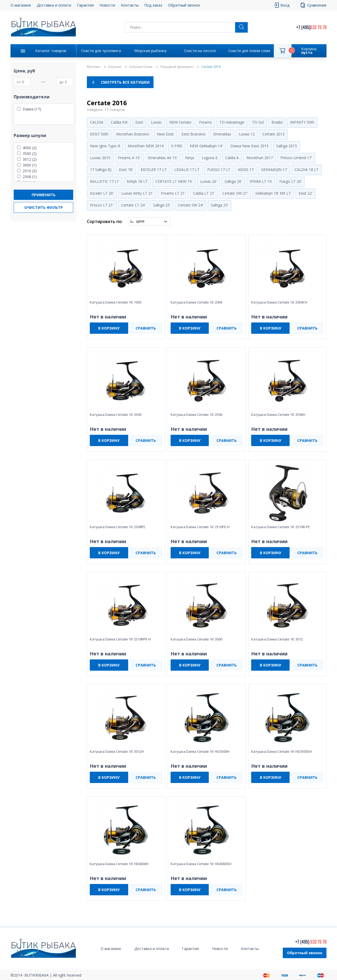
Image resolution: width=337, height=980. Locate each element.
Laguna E (210, 158)
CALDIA (97, 122)
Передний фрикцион (177, 67)
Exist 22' (306, 193)
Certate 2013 (274, 134)
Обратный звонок (184, 5)
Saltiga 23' (162, 205)
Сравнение (317, 5)
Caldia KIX (119, 122)
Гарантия (85, 5)
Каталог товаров (51, 51)
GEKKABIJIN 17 (274, 170)
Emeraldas (222, 134)
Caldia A (232, 158)
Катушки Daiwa (141, 67)
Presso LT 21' (102, 205)
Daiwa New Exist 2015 (249, 146)
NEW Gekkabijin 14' (206, 146)
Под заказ (153, 5)
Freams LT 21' (173, 193)
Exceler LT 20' (102, 193)
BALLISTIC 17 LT (105, 181)
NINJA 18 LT (137, 181)
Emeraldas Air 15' (163, 158)
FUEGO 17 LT (219, 170)
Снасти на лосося (200, 51)
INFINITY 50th (302, 122)
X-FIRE (177, 146)
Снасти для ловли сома (249, 51)
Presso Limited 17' (296, 158)
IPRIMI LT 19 (261, 181)
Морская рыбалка (150, 51)
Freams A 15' (129, 158)
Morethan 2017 (260, 158)
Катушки (115, 67)
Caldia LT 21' (204, 193)
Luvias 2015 (100, 158)
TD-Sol (258, 122)
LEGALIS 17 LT (187, 170)
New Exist (165, 134)
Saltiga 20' (233, 181)
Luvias (156, 122)
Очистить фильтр (44, 207)
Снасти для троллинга (101, 51)
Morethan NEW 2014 (146, 146)
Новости (107, 5)
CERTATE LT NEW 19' (174, 181)
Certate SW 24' (191, 205)
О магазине (21, 5)
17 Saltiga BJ (101, 170)
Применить (44, 195)
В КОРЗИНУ (109, 328)
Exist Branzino (194, 134)
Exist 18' (126, 170)
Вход (285, 5)
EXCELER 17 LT (154, 170)
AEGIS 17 (246, 170)
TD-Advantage (232, 122)
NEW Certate (180, 122)
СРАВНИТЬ (146, 328)
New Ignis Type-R (105, 146)
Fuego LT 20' (291, 181)
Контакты (130, 5)
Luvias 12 (247, 134)
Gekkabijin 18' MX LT (273, 193)
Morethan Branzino (133, 134)
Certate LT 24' (133, 205)
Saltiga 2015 (287, 146)
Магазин (94, 67)
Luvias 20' (209, 181)
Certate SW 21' (235, 193)
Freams (205, 122)
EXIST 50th (99, 134)
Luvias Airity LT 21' (137, 193)
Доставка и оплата (54, 5)
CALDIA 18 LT (307, 170)
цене (140, 221)
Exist (139, 122)
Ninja (190, 158)
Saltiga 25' (220, 205)
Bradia (277, 122)
